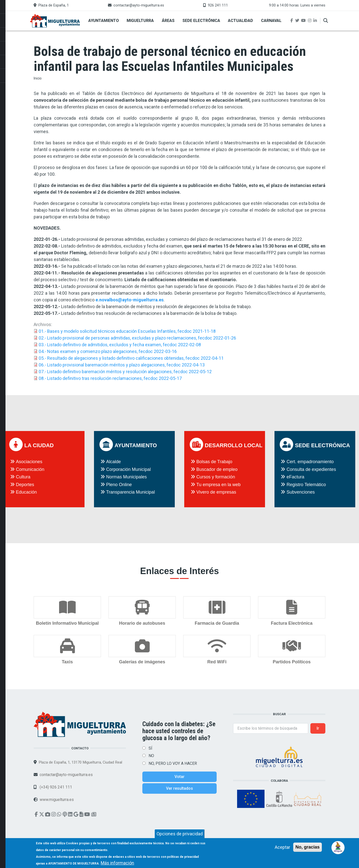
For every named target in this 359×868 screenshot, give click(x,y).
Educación (26, 492)
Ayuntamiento (104, 21)
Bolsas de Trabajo (214, 462)
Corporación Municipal (129, 469)
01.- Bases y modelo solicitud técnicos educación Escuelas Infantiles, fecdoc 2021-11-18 (127, 331)
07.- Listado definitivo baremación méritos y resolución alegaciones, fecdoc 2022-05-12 (125, 372)
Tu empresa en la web (219, 485)
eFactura (295, 477)
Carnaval (271, 21)
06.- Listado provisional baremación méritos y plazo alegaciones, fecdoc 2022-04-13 (122, 365)
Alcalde (114, 462)
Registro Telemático (306, 485)
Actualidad (240, 21)
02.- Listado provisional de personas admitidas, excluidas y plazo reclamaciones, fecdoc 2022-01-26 (137, 338)
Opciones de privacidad (180, 836)
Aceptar (282, 849)
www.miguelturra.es (57, 800)
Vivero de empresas (216, 492)
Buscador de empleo (217, 469)
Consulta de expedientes (311, 469)
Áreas (168, 21)
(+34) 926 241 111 (55, 787)
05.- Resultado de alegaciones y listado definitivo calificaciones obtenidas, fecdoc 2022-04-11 (131, 358)
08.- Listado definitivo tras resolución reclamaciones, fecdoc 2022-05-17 (110, 378)
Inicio (38, 78)
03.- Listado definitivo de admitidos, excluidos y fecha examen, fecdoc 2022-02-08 (120, 345)
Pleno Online (119, 485)
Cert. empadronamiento (310, 462)
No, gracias (308, 849)
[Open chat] (338, 847)
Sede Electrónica (201, 21)
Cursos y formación (216, 477)
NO (151, 756)
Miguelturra (140, 21)
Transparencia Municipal (131, 492)
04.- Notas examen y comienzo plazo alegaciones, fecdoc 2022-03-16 (108, 351)
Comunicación (30, 469)
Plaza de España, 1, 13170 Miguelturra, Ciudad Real (80, 762)
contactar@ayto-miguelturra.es (139, 5)
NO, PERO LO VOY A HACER (173, 763)
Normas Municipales (127, 477)
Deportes (25, 485)
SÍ (150, 748)
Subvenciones (301, 492)
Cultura (23, 477)
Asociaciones (29, 462)
